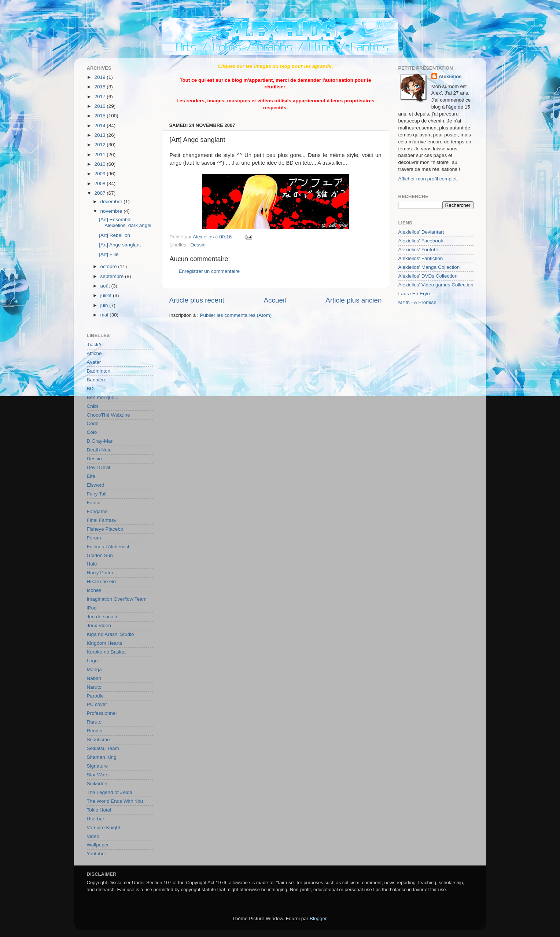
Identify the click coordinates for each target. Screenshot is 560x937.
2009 (100, 174)
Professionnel (102, 713)
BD (90, 389)
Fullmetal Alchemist (108, 547)
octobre (109, 266)
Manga (94, 669)
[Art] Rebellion (115, 235)
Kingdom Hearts (105, 643)
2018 (100, 87)
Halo (92, 564)
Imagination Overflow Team (117, 599)
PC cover (97, 704)
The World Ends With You (115, 801)
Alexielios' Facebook (421, 241)
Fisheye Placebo (105, 529)
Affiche (94, 353)
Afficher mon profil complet (428, 179)
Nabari (94, 678)
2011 (100, 155)
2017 (100, 97)
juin (105, 305)
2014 (100, 126)
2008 (100, 184)
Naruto (94, 687)
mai (105, 315)
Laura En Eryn (414, 294)
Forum (94, 538)
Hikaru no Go (102, 581)
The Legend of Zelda (110, 792)
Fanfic (94, 503)
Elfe (91, 476)
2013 (100, 135)
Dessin (198, 245)
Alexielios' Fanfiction (421, 258)
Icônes (94, 590)
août (106, 286)
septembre (113, 276)
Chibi (93, 406)
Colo (92, 432)
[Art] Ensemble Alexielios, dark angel (125, 222)
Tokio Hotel (99, 810)
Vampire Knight (104, 828)
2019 (100, 77)
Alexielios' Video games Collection (436, 285)
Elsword (96, 485)
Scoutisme (98, 740)
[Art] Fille (109, 254)
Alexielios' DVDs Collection (428, 276)
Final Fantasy (102, 520)
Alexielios (450, 76)
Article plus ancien (353, 300)
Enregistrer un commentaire (209, 271)
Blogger (318, 918)
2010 (100, 164)
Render (95, 731)
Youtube (96, 854)
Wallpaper (98, 845)
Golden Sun (100, 555)
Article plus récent (197, 300)
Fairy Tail (97, 494)
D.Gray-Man (100, 441)
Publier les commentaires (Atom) (236, 315)
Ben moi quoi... (103, 397)
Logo (92, 661)
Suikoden (97, 784)
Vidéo (93, 836)
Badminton (99, 371)
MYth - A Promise (417, 302)
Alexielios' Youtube (419, 250)
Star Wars (98, 775)
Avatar (94, 362)
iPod (92, 608)
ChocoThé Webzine (108, 415)
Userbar (96, 819)
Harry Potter (100, 573)
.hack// (94, 345)
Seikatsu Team (103, 748)
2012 (100, 145)
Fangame (97, 511)
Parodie (95, 696)
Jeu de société (103, 617)
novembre (112, 211)
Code (93, 423)
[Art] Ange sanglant (120, 245)
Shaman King (102, 757)
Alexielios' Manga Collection (429, 267)
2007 (100, 193)
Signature (97, 766)
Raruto (94, 722)
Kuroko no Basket (106, 652)
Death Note (99, 450)
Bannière (97, 380)
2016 (100, 106)
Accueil (275, 300)
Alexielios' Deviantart (421, 232)
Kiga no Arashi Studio (110, 634)
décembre (112, 202)
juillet (107, 295)
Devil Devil (99, 467)
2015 (100, 116)
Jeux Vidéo (99, 625)
